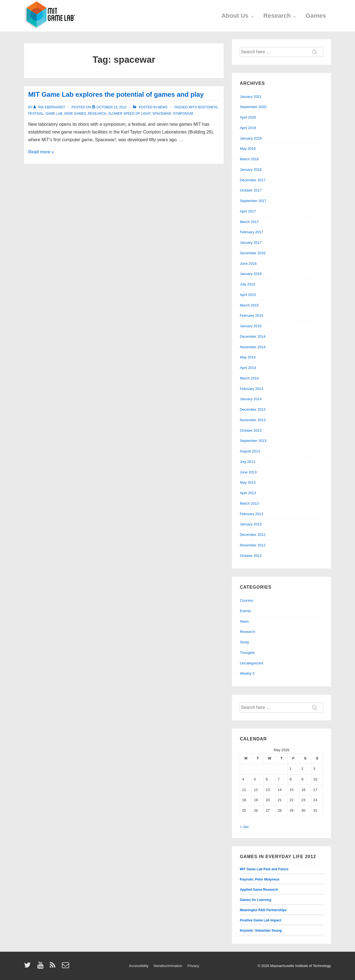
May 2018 (248, 149)
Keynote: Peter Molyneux (259, 879)
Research (280, 16)
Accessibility (139, 966)
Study (244, 642)
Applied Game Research (259, 890)
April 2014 (248, 368)
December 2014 (253, 336)
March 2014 (249, 378)
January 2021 (251, 97)
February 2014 (251, 389)
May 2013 (248, 482)
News (163, 107)
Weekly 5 (247, 673)
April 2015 (248, 295)
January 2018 (251, 170)
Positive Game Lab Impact (260, 920)
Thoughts (247, 653)
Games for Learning (255, 900)
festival (36, 114)
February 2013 (251, 514)
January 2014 (251, 399)
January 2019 (251, 138)
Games (316, 16)
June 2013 (248, 472)
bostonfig (208, 107)
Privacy (193, 966)
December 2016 (253, 253)
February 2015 (251, 315)
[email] (66, 967)
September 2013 (253, 441)
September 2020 (253, 107)
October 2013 (251, 430)
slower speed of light (129, 114)
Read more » (41, 152)
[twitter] (29, 967)
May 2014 (248, 357)
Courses (246, 600)
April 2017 (248, 211)
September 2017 (253, 201)
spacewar (162, 114)
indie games (75, 114)
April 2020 (248, 117)
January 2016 (251, 274)
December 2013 (253, 409)
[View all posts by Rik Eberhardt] (50, 107)
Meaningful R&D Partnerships (263, 910)
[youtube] (42, 967)
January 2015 (251, 326)
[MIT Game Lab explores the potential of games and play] (112, 107)
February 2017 (251, 232)
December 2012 (253, 535)
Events (245, 611)
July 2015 (247, 284)
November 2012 (253, 545)
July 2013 (247, 462)
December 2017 (253, 180)
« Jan (244, 827)
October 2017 (251, 190)
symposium (183, 114)
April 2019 (248, 128)
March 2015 (249, 305)
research (97, 114)
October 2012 (251, 556)
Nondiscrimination (168, 966)
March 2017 (249, 222)
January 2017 (251, 243)
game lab (54, 114)
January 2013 (251, 524)
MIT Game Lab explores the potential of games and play (116, 94)
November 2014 (253, 347)
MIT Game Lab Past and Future (264, 869)
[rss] (54, 967)
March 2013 (249, 503)
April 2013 (248, 493)
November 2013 (253, 420)
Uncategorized (251, 663)
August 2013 (250, 451)
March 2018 (249, 159)
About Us (238, 16)
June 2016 (248, 264)
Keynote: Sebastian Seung (261, 931)
